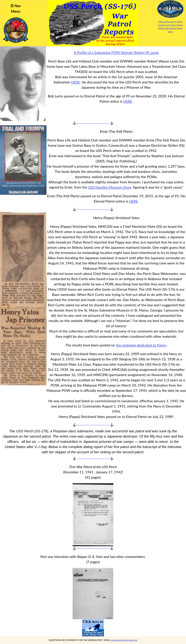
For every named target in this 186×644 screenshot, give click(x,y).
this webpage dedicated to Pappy (141, 345)
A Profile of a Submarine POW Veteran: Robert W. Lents (116, 52)
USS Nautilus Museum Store (110, 187)
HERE (75, 82)
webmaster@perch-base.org (124, 640)
